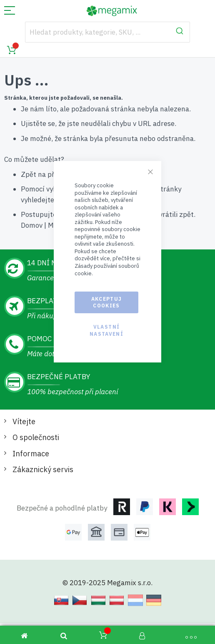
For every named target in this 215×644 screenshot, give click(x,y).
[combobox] (108, 32)
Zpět (29, 174)
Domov (32, 225)
